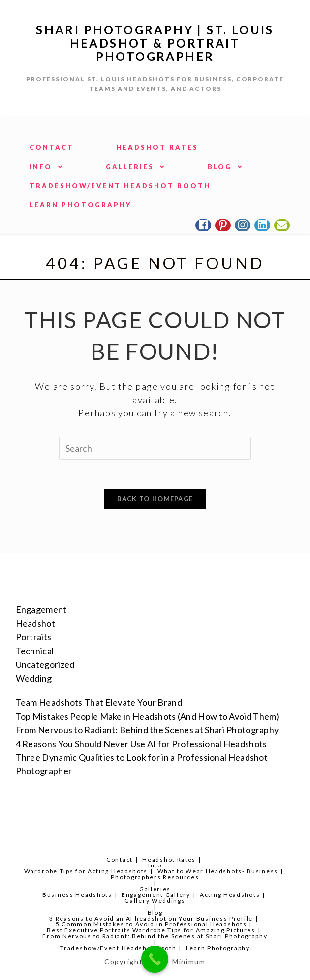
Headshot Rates (169, 859)
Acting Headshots (230, 895)
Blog (155, 912)
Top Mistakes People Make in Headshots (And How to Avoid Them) (148, 716)
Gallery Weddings (155, 901)
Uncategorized (45, 664)
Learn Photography (218, 948)
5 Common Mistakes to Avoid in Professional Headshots (151, 924)
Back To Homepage (155, 499)
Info (155, 865)
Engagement (41, 609)
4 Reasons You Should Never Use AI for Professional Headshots (141, 744)
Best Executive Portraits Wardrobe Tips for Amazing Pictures (151, 930)
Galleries (155, 889)
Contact (120, 859)
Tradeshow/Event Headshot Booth (118, 948)
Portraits (34, 637)
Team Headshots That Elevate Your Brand (99, 702)
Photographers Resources (155, 877)
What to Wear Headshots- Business (218, 871)
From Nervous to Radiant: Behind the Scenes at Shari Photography (147, 730)
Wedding (34, 678)
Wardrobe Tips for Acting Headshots (86, 871)
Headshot (35, 623)
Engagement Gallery (156, 895)
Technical (35, 651)
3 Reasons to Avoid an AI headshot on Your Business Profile (151, 918)
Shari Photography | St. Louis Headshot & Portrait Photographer (155, 43)
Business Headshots (77, 895)
